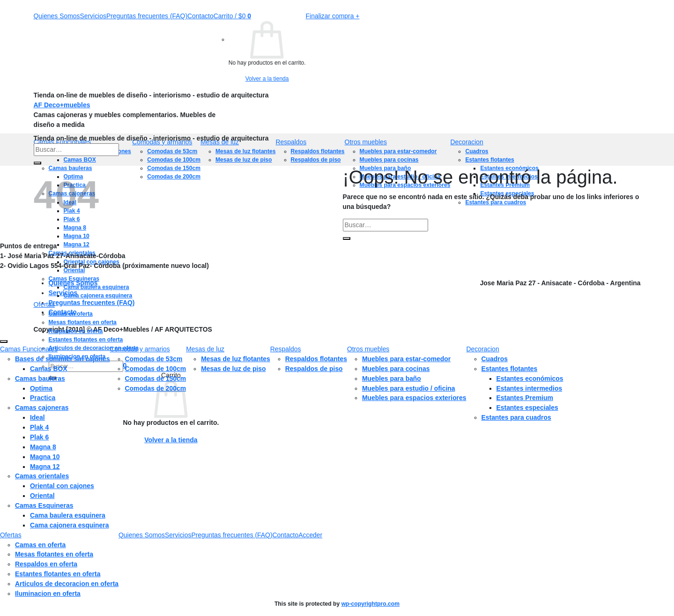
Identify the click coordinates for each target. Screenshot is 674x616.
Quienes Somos (57, 16)
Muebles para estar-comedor (406, 359)
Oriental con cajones (62, 486)
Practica (43, 398)
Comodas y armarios (140, 349)
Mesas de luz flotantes (236, 359)
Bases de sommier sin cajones (63, 359)
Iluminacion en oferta (48, 594)
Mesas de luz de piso (233, 369)
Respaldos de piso (314, 369)
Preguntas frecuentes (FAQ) (147, 16)
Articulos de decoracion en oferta (67, 584)
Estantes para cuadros (516, 417)
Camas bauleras (40, 379)
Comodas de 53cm (154, 359)
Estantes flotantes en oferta (86, 340)
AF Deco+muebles (62, 105)
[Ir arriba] (4, 341)
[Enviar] (37, 163)
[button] (232, 16)
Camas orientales (42, 476)
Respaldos (291, 142)
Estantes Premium (525, 398)
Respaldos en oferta (76, 331)
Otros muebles (366, 142)
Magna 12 (45, 467)
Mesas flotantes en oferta (83, 322)
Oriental (42, 496)
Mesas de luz (205, 349)
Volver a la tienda (267, 79)
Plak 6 (39, 437)
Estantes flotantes (510, 369)
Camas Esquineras (74, 279)
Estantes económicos (530, 379)
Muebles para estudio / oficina (409, 388)
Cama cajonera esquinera (98, 296)
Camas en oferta (71, 314)
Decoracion (467, 142)
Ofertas (44, 304)
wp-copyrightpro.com (370, 604)
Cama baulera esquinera (96, 287)
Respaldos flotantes (316, 359)
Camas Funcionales (29, 349)
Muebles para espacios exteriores (414, 398)
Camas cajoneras (42, 408)
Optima (41, 388)
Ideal (37, 417)
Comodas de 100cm (156, 369)
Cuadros (495, 359)
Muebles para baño (392, 379)
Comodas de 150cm (156, 379)
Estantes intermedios (530, 388)
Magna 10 (45, 457)
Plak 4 (39, 427)
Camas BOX (49, 369)
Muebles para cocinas (396, 369)
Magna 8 (43, 447)
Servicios (93, 16)
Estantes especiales (527, 408)
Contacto (200, 16)
